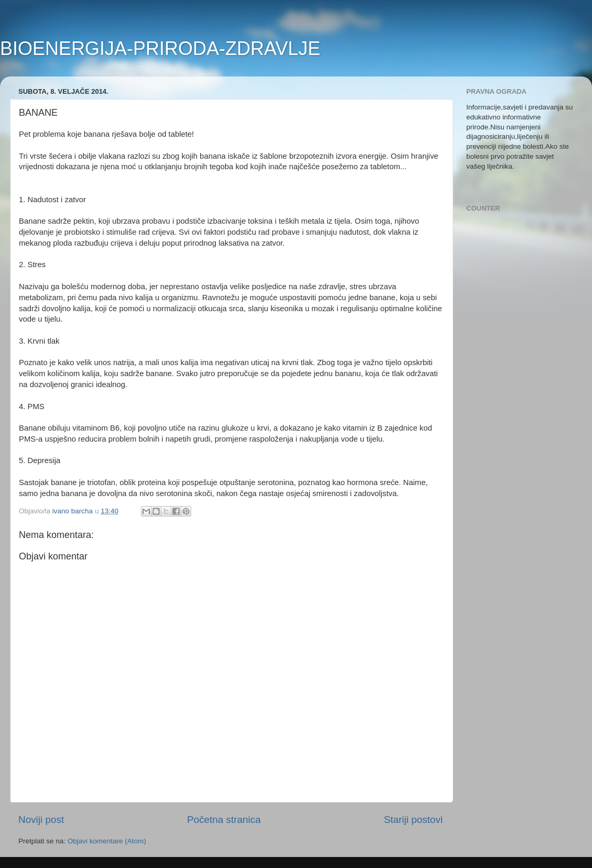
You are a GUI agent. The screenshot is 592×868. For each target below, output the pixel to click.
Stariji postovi (413, 820)
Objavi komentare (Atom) (107, 841)
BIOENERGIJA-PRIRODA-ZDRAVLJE (160, 48)
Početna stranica (224, 820)
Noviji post (41, 820)
